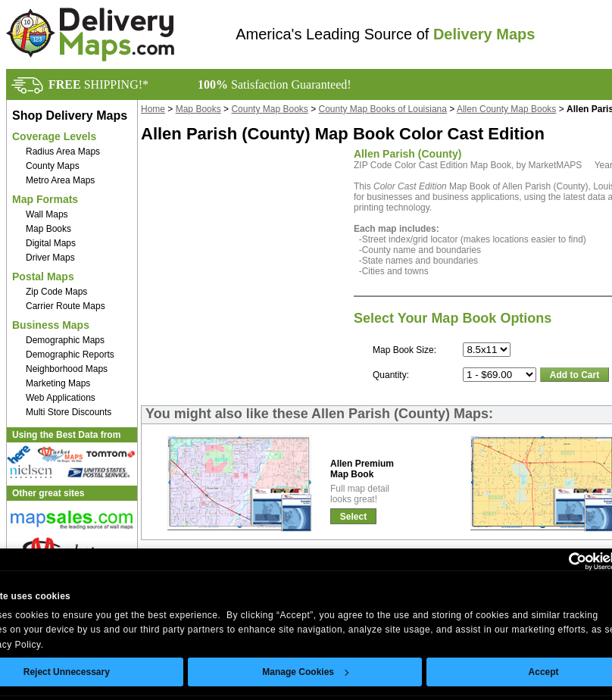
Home (153, 109)
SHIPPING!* (98, 84)
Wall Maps (47, 214)
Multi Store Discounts (69, 412)
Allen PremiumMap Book (362, 469)
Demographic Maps (65, 340)
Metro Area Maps (60, 180)
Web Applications (61, 398)
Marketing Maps (58, 383)
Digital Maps (51, 243)
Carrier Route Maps (66, 306)
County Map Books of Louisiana (383, 109)
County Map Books (269, 109)
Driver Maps (50, 258)
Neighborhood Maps (67, 369)
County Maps (53, 166)
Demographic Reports (70, 355)
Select (353, 517)
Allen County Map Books (506, 109)
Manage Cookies (305, 672)
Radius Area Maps (63, 152)
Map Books (48, 229)
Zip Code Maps (56, 292)
